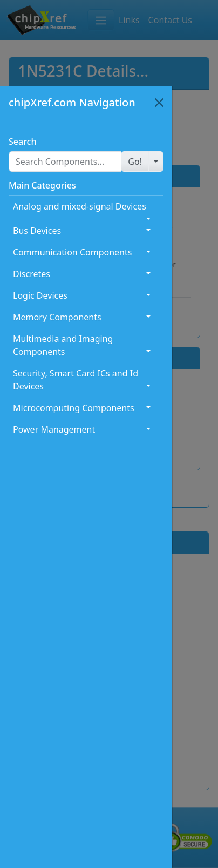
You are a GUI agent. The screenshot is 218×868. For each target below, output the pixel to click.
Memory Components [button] (57, 317)
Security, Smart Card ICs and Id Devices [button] (76, 380)
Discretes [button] (32, 274)
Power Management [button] (54, 429)
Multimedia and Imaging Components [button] (63, 345)
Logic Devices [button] (40, 295)
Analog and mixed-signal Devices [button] (80, 206)
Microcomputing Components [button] (74, 408)
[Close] (159, 103)
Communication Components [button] (72, 252)
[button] (135, 162)
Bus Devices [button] (37, 231)
